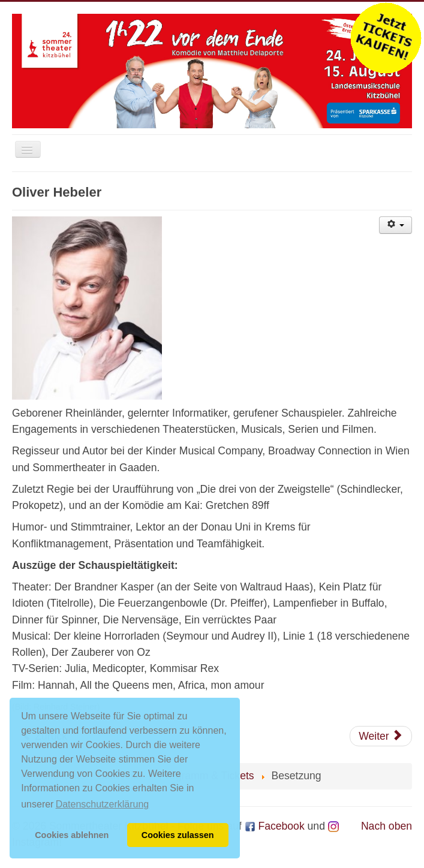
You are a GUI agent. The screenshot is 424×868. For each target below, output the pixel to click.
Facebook (275, 826)
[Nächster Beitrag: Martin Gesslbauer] (381, 736)
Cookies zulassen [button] (178, 835)
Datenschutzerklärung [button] (103, 804)
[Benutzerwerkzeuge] (396, 225)
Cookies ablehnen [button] (72, 835)
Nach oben (387, 826)
